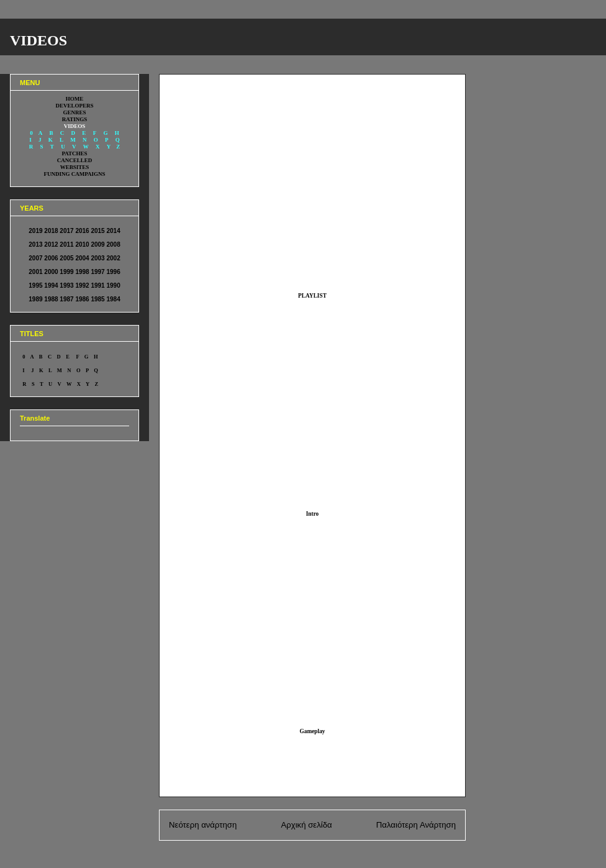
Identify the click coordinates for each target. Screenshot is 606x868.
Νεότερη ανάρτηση (203, 825)
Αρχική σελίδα (306, 825)
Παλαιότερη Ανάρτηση (416, 825)
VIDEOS (38, 40)
